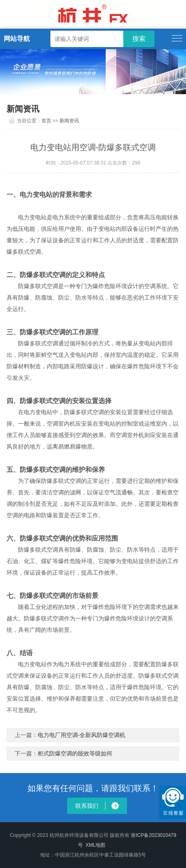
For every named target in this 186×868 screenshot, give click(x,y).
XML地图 (96, 845)
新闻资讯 (69, 121)
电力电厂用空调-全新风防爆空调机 (82, 735)
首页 (46, 121)
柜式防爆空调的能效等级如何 (75, 753)
